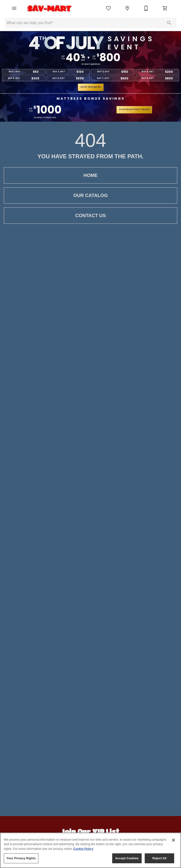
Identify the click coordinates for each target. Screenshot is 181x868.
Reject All (159, 858)
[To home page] (49, 8)
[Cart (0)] (165, 8)
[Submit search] (169, 23)
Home (90, 175)
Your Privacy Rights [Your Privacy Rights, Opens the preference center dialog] (21, 858)
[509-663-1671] (146, 8)
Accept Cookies (127, 858)
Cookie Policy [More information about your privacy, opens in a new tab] (83, 849)
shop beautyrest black (134, 110)
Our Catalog (90, 196)
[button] (14, 8)
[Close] (173, 840)
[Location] (127, 8)
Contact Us (90, 216)
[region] (90, 850)
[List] (108, 8)
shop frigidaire (91, 87)
